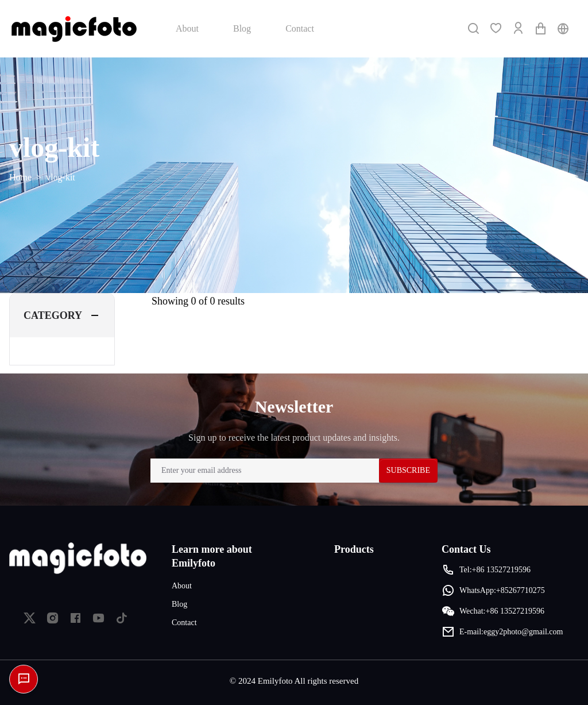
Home (20, 177)
